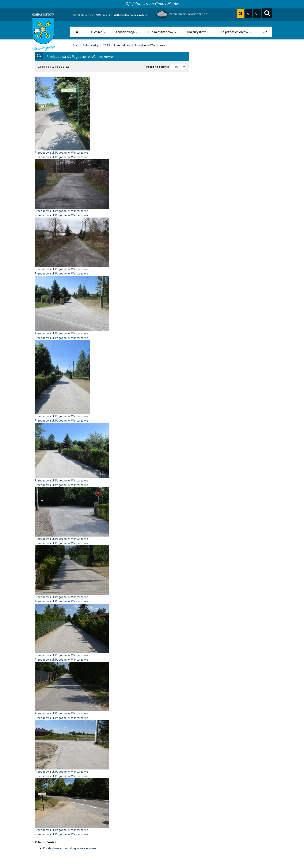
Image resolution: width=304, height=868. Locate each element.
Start (76, 48)
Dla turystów (198, 32)
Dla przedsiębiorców (235, 32)
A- (248, 14)
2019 (107, 48)
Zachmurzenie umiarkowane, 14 (181, 14)
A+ (257, 14)
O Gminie (97, 32)
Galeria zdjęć (91, 48)
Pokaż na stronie (158, 69)
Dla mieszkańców (162, 32)
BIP (264, 32)
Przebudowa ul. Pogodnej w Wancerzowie (70, 851)
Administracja (127, 32)
